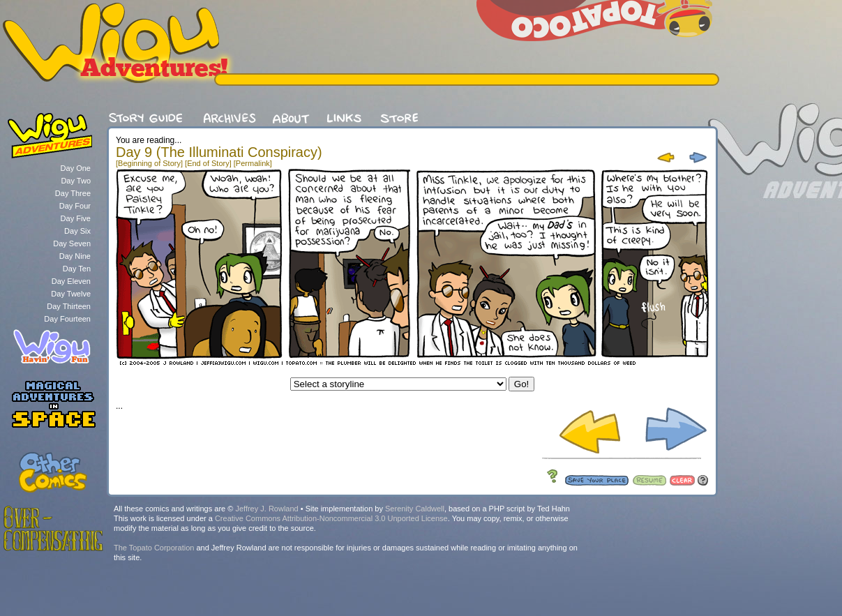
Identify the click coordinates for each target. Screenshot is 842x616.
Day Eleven (71, 281)
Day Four (75, 206)
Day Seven (72, 243)
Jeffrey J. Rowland (266, 509)
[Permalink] (253, 163)
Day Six (77, 231)
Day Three (73, 193)
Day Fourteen (67, 319)
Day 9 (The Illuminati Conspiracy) (219, 152)
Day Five (76, 218)
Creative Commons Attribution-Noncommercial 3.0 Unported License (331, 518)
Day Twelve (71, 294)
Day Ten (77, 269)
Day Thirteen (69, 306)
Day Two (76, 181)
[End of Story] (208, 163)
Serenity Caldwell (415, 509)
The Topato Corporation (154, 548)
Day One (76, 168)
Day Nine (75, 256)
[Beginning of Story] (149, 163)
